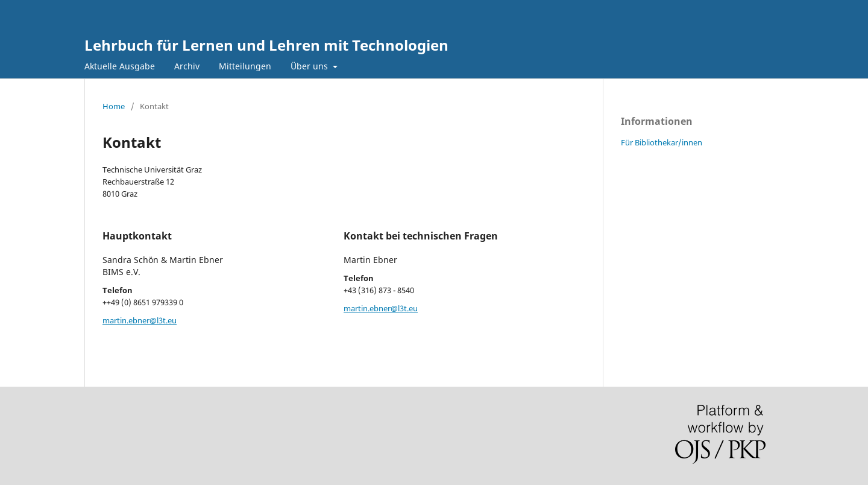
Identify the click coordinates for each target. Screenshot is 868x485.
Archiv (187, 66)
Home (114, 106)
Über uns (310, 66)
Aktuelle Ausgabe (120, 66)
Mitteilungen (245, 66)
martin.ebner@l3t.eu (140, 320)
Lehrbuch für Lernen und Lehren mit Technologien (266, 45)
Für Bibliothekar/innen (662, 142)
